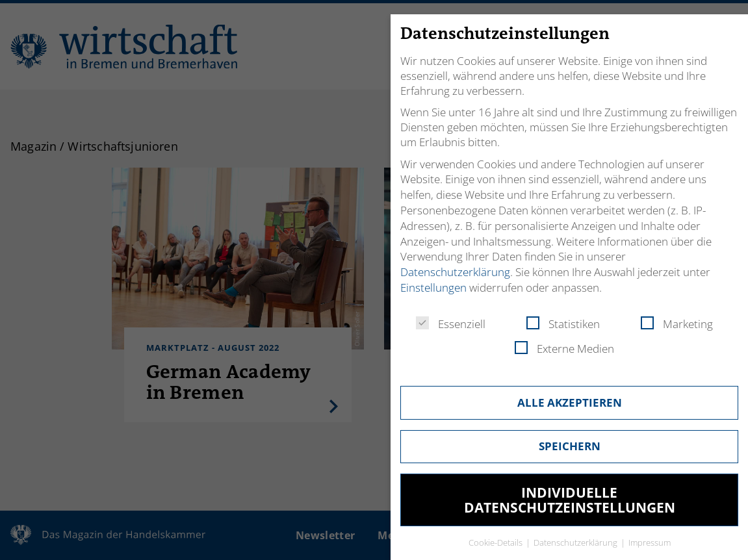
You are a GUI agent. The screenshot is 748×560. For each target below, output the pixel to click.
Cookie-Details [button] (497, 542)
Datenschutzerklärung (455, 272)
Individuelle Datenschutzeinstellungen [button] (570, 500)
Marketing (677, 324)
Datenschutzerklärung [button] (576, 542)
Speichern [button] (570, 446)
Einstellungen (433, 287)
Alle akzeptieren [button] (570, 402)
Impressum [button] (650, 542)
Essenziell (451, 324)
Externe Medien (564, 349)
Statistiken (563, 324)
